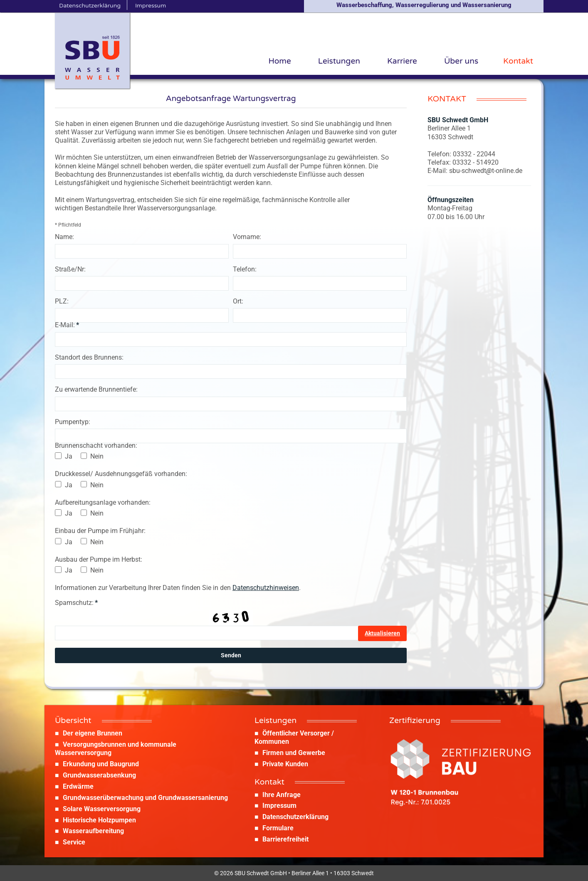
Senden (231, 655)
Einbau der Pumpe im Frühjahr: (100, 531)
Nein (97, 456)
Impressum (279, 806)
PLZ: (62, 301)
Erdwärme (78, 786)
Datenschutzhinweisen (266, 588)
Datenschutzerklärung (295, 817)
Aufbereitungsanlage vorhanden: (103, 502)
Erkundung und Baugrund (101, 764)
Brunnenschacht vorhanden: (96, 445)
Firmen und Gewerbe (294, 753)
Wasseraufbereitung (93, 831)
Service (74, 842)
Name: (64, 237)
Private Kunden (285, 764)
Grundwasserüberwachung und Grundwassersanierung (145, 798)
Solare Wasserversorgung (102, 809)
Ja (69, 456)
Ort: (238, 301)
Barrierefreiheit (285, 839)
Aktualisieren (382, 633)
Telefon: (245, 269)
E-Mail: (67, 325)
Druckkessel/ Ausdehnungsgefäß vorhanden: (121, 474)
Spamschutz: (76, 603)
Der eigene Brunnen (93, 733)
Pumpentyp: (73, 422)
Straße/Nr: (70, 269)
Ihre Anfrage (282, 795)
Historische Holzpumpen (99, 820)
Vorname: (247, 237)
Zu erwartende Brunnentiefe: (96, 389)
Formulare (278, 828)
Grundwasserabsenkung (99, 775)
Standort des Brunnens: (89, 357)
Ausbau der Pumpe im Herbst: (99, 559)
